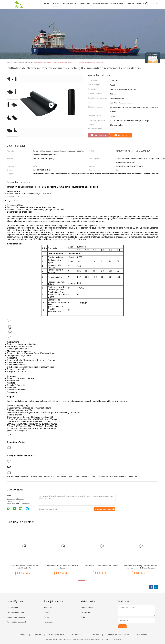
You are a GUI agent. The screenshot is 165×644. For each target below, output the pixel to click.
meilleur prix (99, 135)
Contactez (121, 135)
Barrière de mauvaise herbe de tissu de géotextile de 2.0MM (24, 567)
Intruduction (48, 608)
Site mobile (142, 635)
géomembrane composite (16, 617)
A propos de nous (56, 635)
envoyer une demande (105, 509)
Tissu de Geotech (13, 608)
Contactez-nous (117, 3)
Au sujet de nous (69, 3)
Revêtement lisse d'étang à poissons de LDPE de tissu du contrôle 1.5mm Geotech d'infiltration (141, 567)
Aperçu (23, 635)
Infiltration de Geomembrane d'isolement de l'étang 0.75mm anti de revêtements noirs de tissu (70, 62)
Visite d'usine (85, 3)
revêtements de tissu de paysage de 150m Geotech (63, 567)
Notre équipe (48, 622)
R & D (83, 617)
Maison (47, 3)
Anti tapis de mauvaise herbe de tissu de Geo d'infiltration (43, 477)
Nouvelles (76, 635)
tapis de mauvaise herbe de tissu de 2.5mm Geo (118, 477)
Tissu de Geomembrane (15, 612)
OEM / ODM (86, 612)
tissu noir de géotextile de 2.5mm (82, 477)
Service (47, 617)
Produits (56, 3)
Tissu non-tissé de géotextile (17, 622)
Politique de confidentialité (118, 635)
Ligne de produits (87, 608)
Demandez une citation (135, 3)
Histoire (47, 612)
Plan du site (94, 635)
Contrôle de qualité (100, 3)
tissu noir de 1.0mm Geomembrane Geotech (102, 566)
